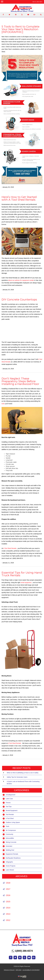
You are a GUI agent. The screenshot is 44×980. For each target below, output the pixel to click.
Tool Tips (9, 807)
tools (3, 404)
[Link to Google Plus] (34, 15)
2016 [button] (8, 895)
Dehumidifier (10, 838)
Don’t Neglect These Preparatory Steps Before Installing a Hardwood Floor (20, 381)
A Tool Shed (10, 818)
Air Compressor (11, 830)
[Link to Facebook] (3, 15)
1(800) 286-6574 (37, 2)
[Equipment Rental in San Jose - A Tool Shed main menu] (2, 2)
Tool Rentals (10, 814)
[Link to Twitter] (15, 958)
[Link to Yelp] (22, 15)
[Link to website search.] (41, 15)
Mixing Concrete (11, 842)
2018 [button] (8, 883)
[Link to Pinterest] (16, 15)
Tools (7, 826)
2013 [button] (8, 914)
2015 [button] (8, 902)
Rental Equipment (12, 811)
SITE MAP (19, 970)
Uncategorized (10, 795)
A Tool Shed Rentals (10, 548)
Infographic (9, 862)
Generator (9, 846)
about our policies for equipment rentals (21, 280)
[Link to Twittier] (10, 15)
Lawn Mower (10, 870)
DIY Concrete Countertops (19, 300)
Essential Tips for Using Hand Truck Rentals (22, 574)
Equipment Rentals (12, 854)
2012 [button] (8, 920)
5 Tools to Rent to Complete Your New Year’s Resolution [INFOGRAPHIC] (20, 29)
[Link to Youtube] (28, 15)
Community (9, 834)
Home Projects (11, 866)
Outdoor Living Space (13, 822)
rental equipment (26, 583)
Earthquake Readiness (13, 858)
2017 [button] (8, 889)
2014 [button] (8, 908)
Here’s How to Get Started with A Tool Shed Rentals (19, 198)
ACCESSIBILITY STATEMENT (31, 970)
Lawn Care (9, 799)
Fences (8, 803)
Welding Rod (10, 850)
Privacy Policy (9, 970)
